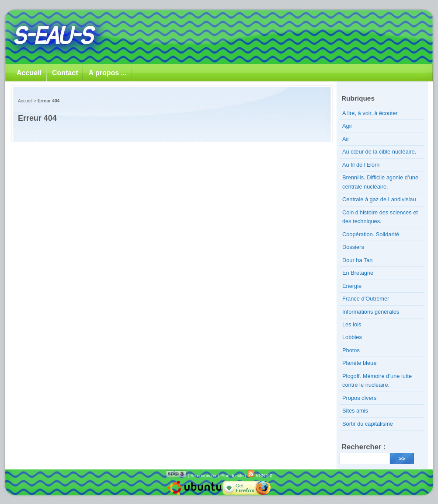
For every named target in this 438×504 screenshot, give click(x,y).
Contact (65, 73)
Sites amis (355, 411)
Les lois (352, 324)
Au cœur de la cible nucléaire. (379, 152)
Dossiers (353, 247)
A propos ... (107, 73)
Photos (351, 350)
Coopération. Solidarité (371, 234)
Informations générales (371, 312)
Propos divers (359, 398)
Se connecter (203, 476)
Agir (347, 126)
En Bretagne (358, 273)
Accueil (29, 73)
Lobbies (352, 337)
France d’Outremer (366, 299)
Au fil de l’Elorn (361, 165)
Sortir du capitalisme (368, 424)
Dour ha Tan (357, 260)
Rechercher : (364, 447)
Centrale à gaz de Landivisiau (379, 199)
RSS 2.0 (260, 476)
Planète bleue (359, 363)
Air (346, 139)
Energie (352, 286)
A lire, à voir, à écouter (370, 113)
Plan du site (232, 476)
